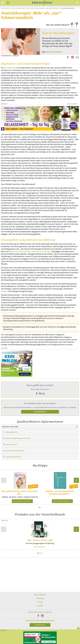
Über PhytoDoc (40, 595)
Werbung (40, 598)
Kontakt (40, 606)
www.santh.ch (11, 444)
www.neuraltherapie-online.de (18, 438)
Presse (40, 602)
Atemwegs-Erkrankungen (41, 251)
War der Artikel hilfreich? (58, 25)
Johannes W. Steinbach (54, 52)
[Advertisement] (40, 573)
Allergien (4, 291)
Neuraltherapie (53, 8)
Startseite (5, 8)
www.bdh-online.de (14, 457)
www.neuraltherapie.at (15, 451)
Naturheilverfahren (36, 8)
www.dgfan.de (12, 432)
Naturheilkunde (18, 8)
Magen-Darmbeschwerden (20, 251)
